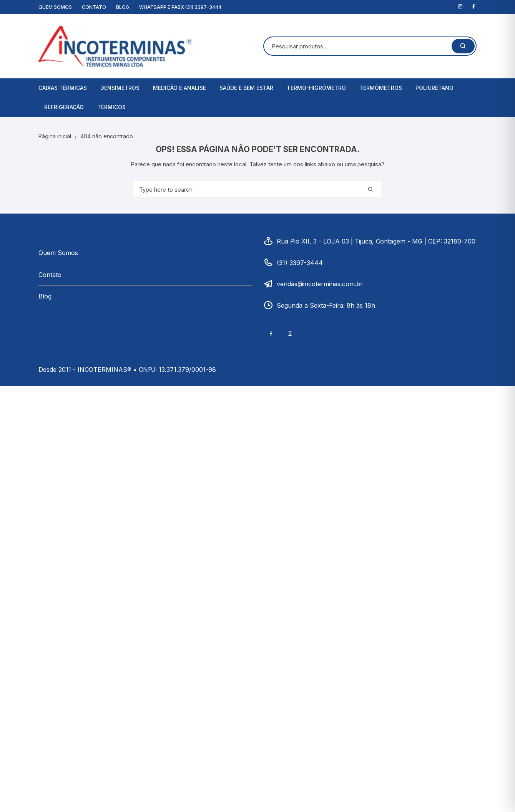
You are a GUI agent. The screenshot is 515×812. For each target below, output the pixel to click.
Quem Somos (55, 7)
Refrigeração (64, 107)
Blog (123, 7)
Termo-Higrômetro (316, 88)
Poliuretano (434, 88)
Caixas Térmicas (63, 88)
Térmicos (111, 107)
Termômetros (381, 88)
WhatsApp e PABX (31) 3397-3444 (180, 7)
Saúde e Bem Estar (246, 88)
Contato (94, 7)
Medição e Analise (179, 88)
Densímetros (120, 88)
